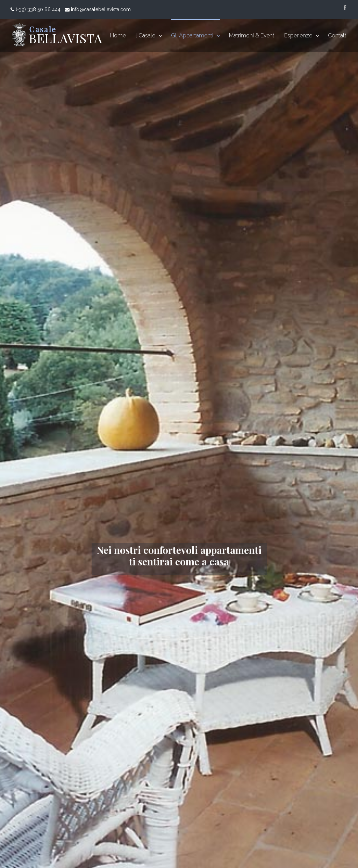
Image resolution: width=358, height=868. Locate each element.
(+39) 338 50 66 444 (37, 9)
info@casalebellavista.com (101, 9)
